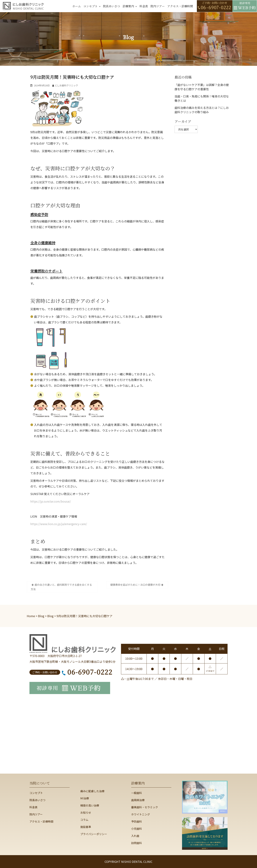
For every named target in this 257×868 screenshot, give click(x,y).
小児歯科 (137, 829)
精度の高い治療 (90, 805)
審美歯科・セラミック (145, 807)
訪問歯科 (137, 843)
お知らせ (86, 812)
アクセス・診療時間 (180, 6)
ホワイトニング (141, 814)
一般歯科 (137, 793)
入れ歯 (135, 836)
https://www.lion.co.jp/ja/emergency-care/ (59, 524)
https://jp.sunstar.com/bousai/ (51, 501)
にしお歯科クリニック (66, 85)
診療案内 (128, 6)
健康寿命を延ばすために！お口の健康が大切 (135, 585)
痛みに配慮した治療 (92, 791)
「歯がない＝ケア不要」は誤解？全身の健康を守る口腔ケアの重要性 (202, 87)
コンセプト (90, 6)
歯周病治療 (138, 800)
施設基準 (86, 827)
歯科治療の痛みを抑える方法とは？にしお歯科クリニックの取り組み (202, 110)
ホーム (77, 6)
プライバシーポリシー (94, 834)
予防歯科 (137, 821)
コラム (84, 820)
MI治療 (85, 798)
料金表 (144, 6)
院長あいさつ (112, 6)
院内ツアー (158, 6)
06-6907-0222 (87, 672)
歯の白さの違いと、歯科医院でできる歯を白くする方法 (61, 587)
